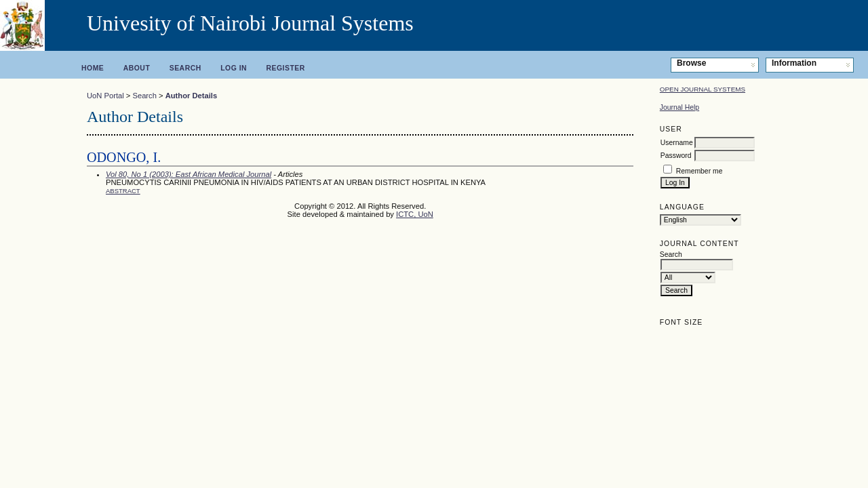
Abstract (123, 191)
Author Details (191, 96)
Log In (234, 68)
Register (286, 68)
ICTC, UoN (415, 214)
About (137, 68)
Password (676, 156)
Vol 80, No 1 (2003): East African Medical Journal (189, 174)
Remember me (699, 171)
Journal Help (679, 107)
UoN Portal (105, 96)
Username (677, 143)
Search (185, 68)
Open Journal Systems (703, 89)
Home (93, 68)
